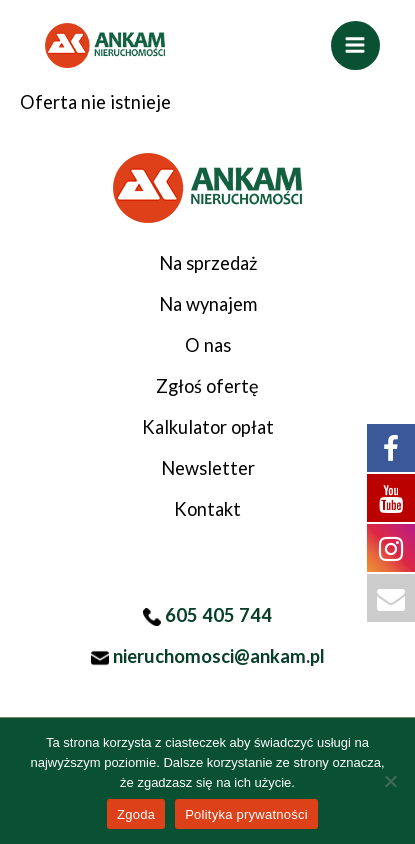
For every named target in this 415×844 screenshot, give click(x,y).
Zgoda (136, 814)
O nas (208, 345)
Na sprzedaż (208, 263)
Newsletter (208, 468)
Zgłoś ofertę (207, 386)
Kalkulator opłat (208, 427)
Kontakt (207, 509)
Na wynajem (208, 304)
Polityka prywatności (246, 814)
